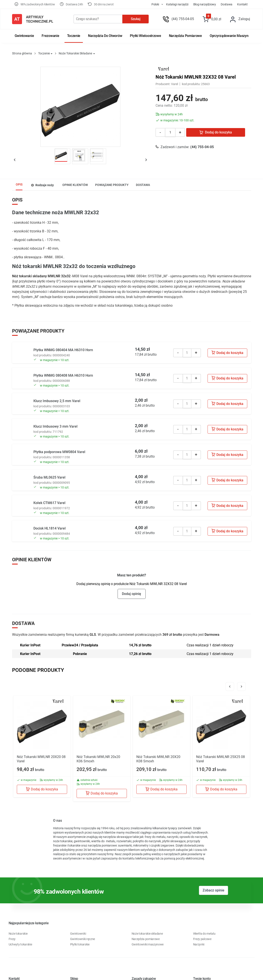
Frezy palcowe (202, 939)
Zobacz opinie (213, 890)
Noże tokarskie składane (147, 934)
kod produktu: (191, 84)
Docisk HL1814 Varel (50, 528)
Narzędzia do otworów (105, 36)
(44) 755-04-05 (183, 19)
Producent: (163, 84)
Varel (175, 84)
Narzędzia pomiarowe (185, 36)
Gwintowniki (78, 934)
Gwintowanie (24, 36)
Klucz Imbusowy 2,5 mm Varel (57, 401)
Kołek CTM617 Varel (49, 503)
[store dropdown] (154, 4)
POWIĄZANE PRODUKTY (112, 185)
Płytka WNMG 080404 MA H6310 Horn (63, 350)
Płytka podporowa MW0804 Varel (59, 452)
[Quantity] (187, 353)
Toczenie (74, 36)
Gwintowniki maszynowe (148, 944)
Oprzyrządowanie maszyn (229, 36)
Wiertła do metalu (204, 934)
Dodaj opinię (131, 594)
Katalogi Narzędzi (177, 4)
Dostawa (227, 4)
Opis (19, 184)
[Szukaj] (98, 19)
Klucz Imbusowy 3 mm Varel (55, 426)
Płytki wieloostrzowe (145, 36)
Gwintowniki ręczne (83, 939)
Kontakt (242, 4)
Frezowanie (50, 36)
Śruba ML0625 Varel (49, 477)
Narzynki (199, 944)
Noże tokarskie (18, 934)
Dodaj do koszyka (216, 132)
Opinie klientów (75, 185)
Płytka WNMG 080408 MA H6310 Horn (63, 375)
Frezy (12, 939)
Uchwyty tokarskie (20, 944)
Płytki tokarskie (80, 944)
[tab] (19, 185)
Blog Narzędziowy (205, 4)
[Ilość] (170, 132)
